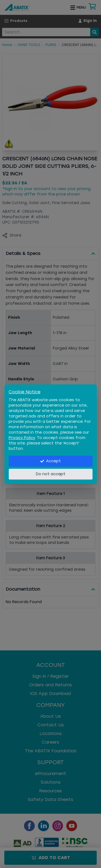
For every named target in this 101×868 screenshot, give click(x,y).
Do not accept (51, 474)
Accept (50, 461)
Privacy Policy (22, 438)
